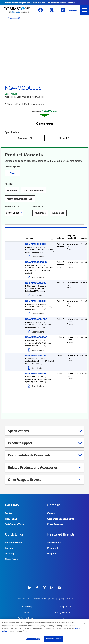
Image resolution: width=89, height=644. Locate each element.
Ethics (27, 612)
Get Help (12, 505)
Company (55, 505)
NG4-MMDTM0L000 (36, 355)
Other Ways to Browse (28, 479)
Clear (12, 173)
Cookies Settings (33, 639)
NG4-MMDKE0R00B (36, 244)
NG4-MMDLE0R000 (36, 301)
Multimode (40, 213)
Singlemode (58, 213)
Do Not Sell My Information (27, 618)
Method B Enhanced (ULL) (20, 199)
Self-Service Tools (15, 524)
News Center (12, 559)
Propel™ (52, 553)
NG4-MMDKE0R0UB (36, 262)
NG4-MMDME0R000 (36, 337)
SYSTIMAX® (54, 542)
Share (64, 138)
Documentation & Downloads (33, 455)
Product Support (24, 443)
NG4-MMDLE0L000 (36, 283)
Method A (12, 190)
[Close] (84, 623)
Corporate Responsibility (61, 519)
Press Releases (55, 524)
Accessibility (27, 607)
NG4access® (14, 18)
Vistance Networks (67, 3)
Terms (62, 618)
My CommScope (14, 542)
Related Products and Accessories (36, 467)
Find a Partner (44, 124)
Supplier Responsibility (62, 607)
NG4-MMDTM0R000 (36, 373)
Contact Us (11, 513)
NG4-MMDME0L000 (36, 319)
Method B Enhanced (34, 190)
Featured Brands (61, 534)
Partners (10, 548)
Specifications (38, 257)
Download (25, 138)
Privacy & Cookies (62, 612)
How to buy (11, 519)
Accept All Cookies (54, 639)
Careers (51, 513)
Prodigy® (53, 548)
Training (9, 553)
